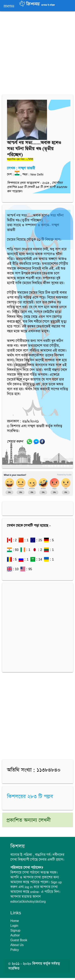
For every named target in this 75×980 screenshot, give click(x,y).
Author (15, 935)
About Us (17, 945)
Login (14, 926)
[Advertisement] (37, 54)
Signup (15, 930)
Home (15, 921)
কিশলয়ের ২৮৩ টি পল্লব (30, 797)
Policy (15, 950)
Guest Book (19, 940)
